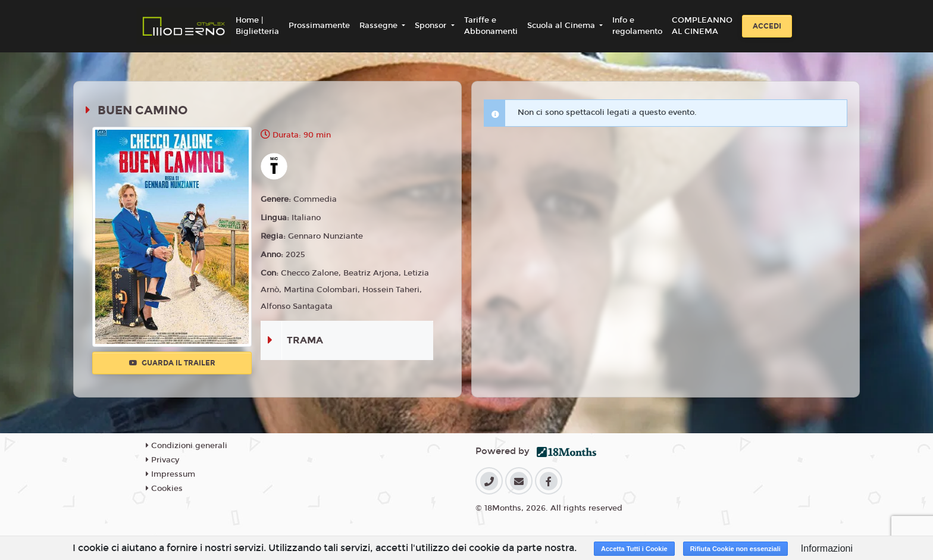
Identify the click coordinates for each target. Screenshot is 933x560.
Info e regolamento (637, 26)
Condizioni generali (187, 446)
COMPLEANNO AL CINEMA (702, 26)
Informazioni (827, 548)
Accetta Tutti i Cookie (634, 549)
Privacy (162, 460)
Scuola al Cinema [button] (562, 26)
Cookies (164, 489)
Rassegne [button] (380, 26)
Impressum (170, 474)
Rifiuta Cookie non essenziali (735, 549)
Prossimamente (319, 26)
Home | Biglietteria (257, 26)
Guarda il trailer (172, 363)
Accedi (767, 26)
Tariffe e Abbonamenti (491, 26)
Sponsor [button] (432, 26)
